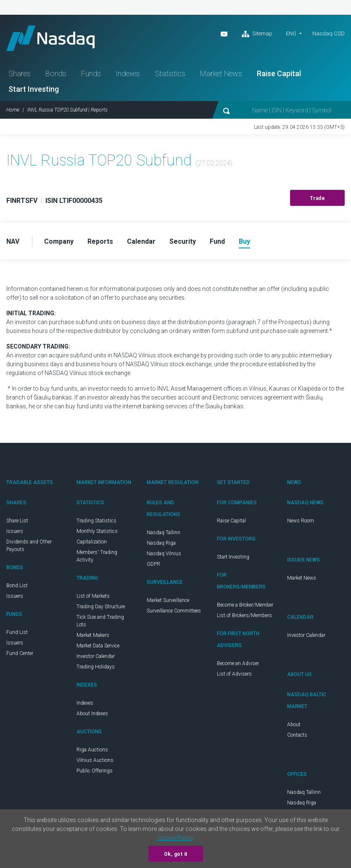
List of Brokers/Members (244, 615)
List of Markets (93, 596)
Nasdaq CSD (329, 33)
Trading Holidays (96, 667)
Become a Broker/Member (245, 605)
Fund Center (20, 653)
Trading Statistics (96, 521)
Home (13, 110)
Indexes (128, 73)
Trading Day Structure (101, 607)
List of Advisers (234, 674)
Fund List (17, 632)
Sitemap (257, 34)
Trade (318, 198)
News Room (301, 521)
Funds (91, 73)
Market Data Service (98, 646)
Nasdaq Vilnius (164, 554)
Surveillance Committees (174, 611)
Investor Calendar (96, 656)
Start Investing (34, 89)
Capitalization (92, 542)
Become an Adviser (238, 663)
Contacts (297, 735)
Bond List (17, 586)
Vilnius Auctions (95, 760)
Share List (17, 521)
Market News (221, 73)
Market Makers (93, 635)
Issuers (15, 531)
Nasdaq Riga (161, 543)
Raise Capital (279, 73)
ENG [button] (291, 33)
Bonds (56, 73)
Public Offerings (95, 771)
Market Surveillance (168, 600)
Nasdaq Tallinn (164, 533)
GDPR (153, 564)
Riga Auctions (92, 750)
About (294, 724)
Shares (20, 73)
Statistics (170, 73)
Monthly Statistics (97, 531)
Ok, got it (176, 854)
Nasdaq (50, 38)
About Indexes (92, 714)
